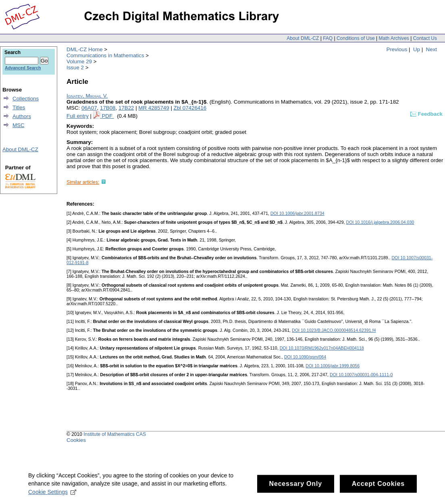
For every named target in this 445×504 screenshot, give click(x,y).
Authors (22, 116)
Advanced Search (23, 68)
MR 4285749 (154, 108)
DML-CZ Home (85, 49)
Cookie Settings (52, 498)
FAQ (328, 38)
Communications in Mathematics (105, 55)
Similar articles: (83, 182)
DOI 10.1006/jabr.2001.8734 (297, 213)
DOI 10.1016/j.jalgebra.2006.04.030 (380, 222)
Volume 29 (79, 61)
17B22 (126, 108)
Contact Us (425, 38)
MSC (19, 125)
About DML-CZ (303, 38)
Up (417, 49)
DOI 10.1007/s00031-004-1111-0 (361, 375)
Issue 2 (75, 68)
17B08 (108, 108)
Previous (397, 49)
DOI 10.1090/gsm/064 (305, 357)
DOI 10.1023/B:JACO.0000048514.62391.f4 (334, 330)
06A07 (89, 108)
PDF (108, 116)
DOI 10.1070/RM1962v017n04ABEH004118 (322, 348)
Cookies (76, 440)
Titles (19, 107)
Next (431, 49)
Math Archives (394, 38)
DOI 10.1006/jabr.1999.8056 (333, 366)
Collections (26, 99)
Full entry (78, 116)
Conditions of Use (356, 38)
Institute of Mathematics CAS (115, 434)
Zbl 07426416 (190, 108)
